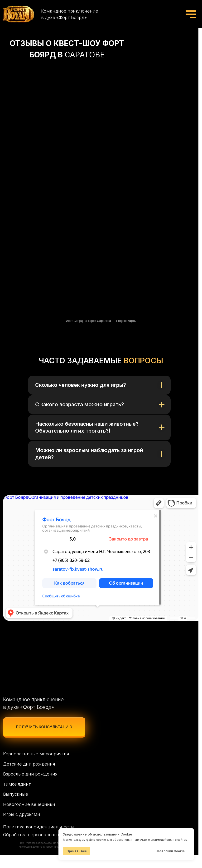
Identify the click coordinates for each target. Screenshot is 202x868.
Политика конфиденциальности (39, 839)
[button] (45, 739)
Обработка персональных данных (41, 847)
